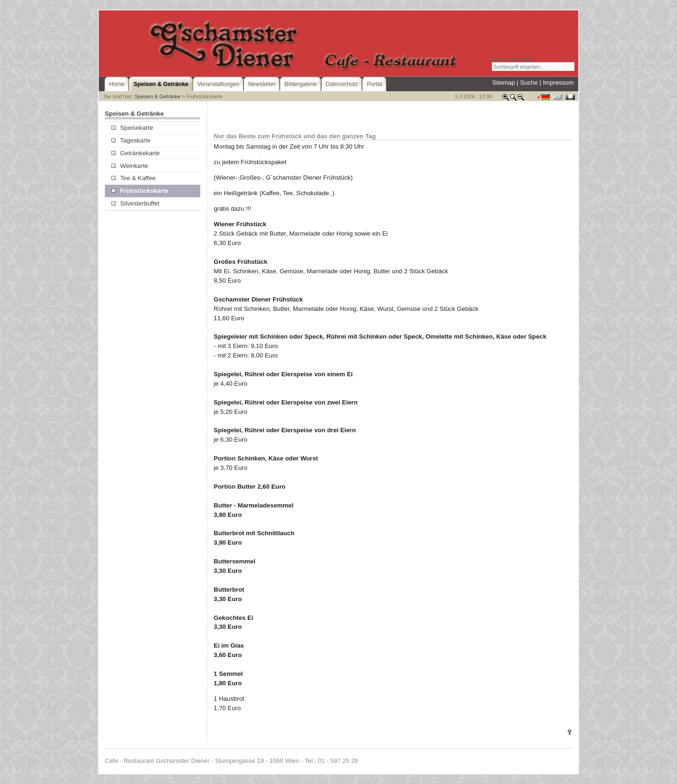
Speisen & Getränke (157, 96)
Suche (529, 83)
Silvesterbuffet (135, 203)
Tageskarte (131, 140)
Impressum (559, 83)
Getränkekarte (135, 153)
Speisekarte (132, 128)
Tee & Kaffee (134, 178)
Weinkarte (130, 166)
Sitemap (504, 83)
